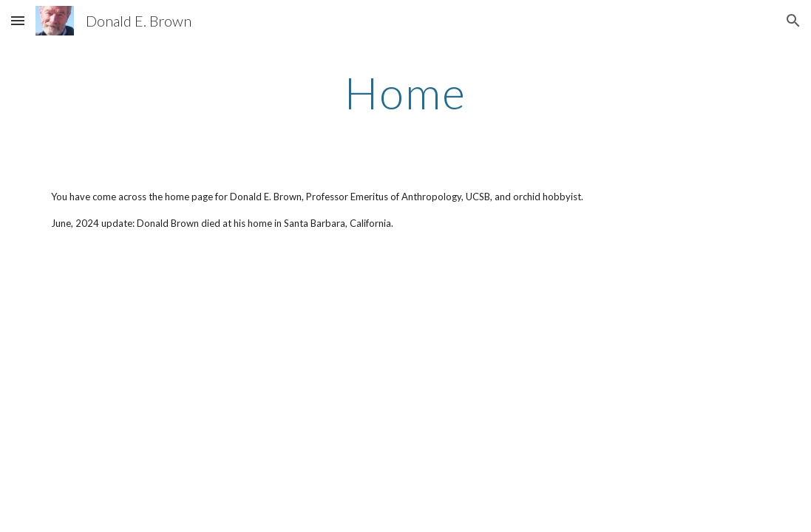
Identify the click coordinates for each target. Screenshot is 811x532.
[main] (405, 92)
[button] (18, 20)
